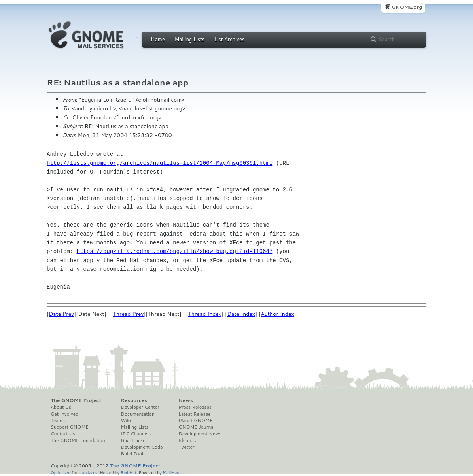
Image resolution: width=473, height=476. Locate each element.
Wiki (126, 421)
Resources (134, 400)
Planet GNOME (195, 421)
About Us (61, 407)
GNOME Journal (197, 427)
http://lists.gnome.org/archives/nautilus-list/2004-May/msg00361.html (160, 163)
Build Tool (132, 454)
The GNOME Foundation (78, 440)
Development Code (142, 447)
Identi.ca (188, 440)
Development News (200, 434)
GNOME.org (407, 7)
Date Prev (61, 314)
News (185, 400)
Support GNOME (70, 427)
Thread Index (205, 314)
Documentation (138, 414)
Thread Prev (129, 314)
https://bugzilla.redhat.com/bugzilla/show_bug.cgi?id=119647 (175, 251)
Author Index (277, 314)
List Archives (229, 39)
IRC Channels (136, 434)
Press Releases (195, 407)
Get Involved (64, 414)
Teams (58, 421)
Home (158, 39)
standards (88, 472)
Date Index (241, 314)
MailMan (171, 472)
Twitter (186, 447)
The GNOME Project (76, 400)
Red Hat (129, 472)
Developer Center (140, 407)
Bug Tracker (134, 440)
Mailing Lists (189, 39)
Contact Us (63, 434)
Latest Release (194, 414)
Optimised (61, 472)
